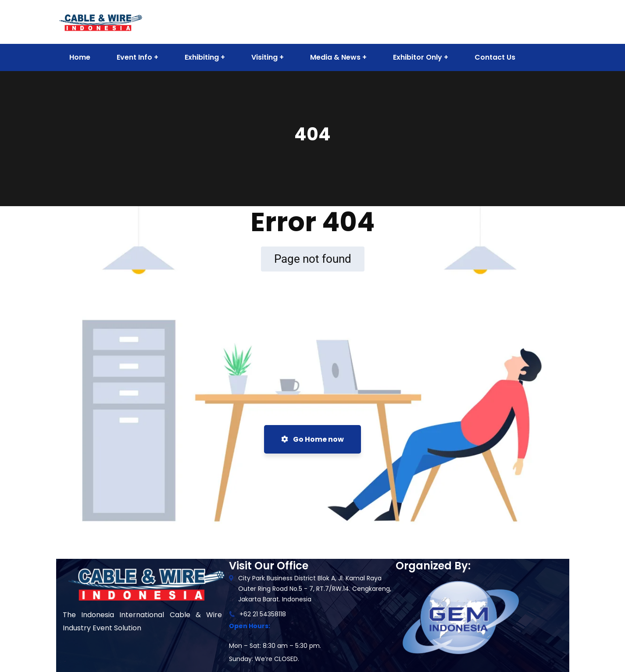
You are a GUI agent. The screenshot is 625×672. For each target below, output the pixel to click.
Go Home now (312, 439)
